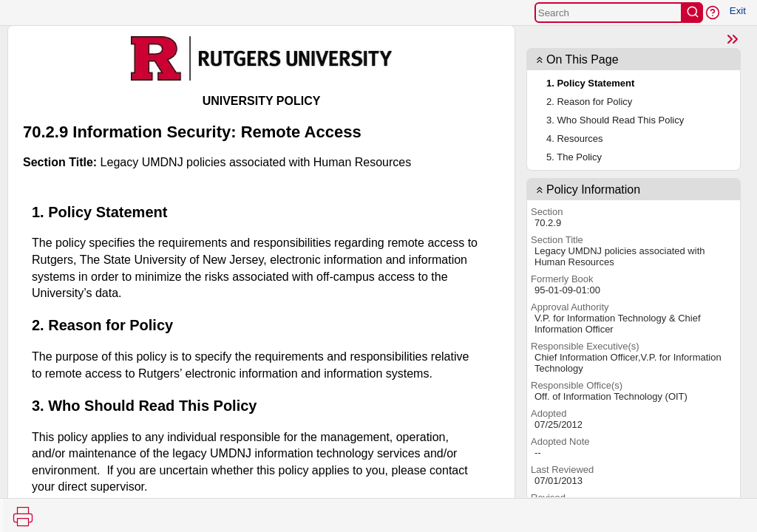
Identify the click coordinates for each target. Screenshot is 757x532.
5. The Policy (574, 157)
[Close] (733, 39)
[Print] (23, 516)
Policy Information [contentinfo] (593, 190)
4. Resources (575, 139)
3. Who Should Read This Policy (615, 120)
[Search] (608, 13)
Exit (738, 11)
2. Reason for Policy (589, 102)
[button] (713, 13)
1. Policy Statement (590, 83)
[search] (693, 13)
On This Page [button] (583, 59)
